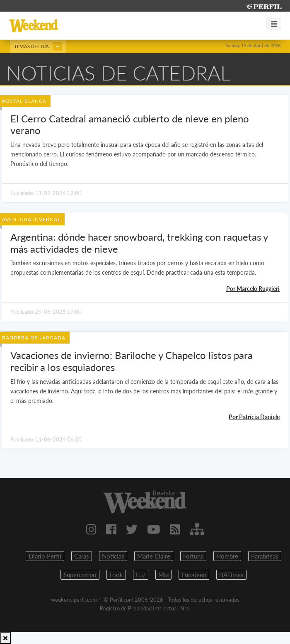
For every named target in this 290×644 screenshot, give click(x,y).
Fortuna (193, 556)
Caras (82, 556)
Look (116, 575)
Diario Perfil (45, 556)
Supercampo (80, 575)
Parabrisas (265, 556)
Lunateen (194, 575)
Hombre (227, 556)
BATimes (231, 575)
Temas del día (38, 46)
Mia (163, 575)
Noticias (113, 556)
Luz (141, 575)
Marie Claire (154, 556)
